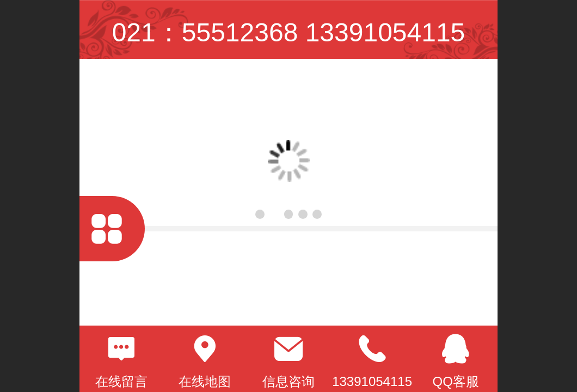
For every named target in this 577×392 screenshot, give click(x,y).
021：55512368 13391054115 (289, 32)
